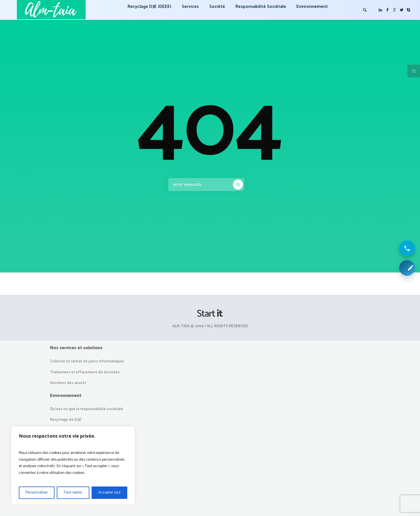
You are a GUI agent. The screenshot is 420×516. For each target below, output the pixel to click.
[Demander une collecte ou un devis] (407, 268)
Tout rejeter (73, 493)
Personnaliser (37, 493)
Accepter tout (109, 493)
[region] (73, 465)
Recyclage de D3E (66, 420)
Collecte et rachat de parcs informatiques (87, 361)
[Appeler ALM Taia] (407, 248)
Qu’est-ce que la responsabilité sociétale (87, 409)
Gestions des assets (68, 383)
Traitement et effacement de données (85, 372)
